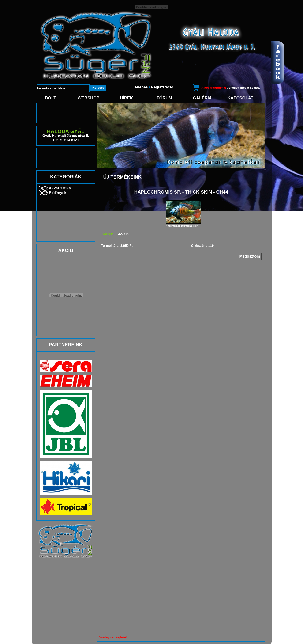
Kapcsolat (240, 98)
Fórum (165, 98)
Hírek (126, 98)
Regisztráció (162, 87)
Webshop (88, 98)
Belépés (141, 87)
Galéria (202, 98)
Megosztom (250, 256)
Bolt (51, 98)
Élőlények (58, 193)
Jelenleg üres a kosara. (231, 88)
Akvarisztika (60, 188)
